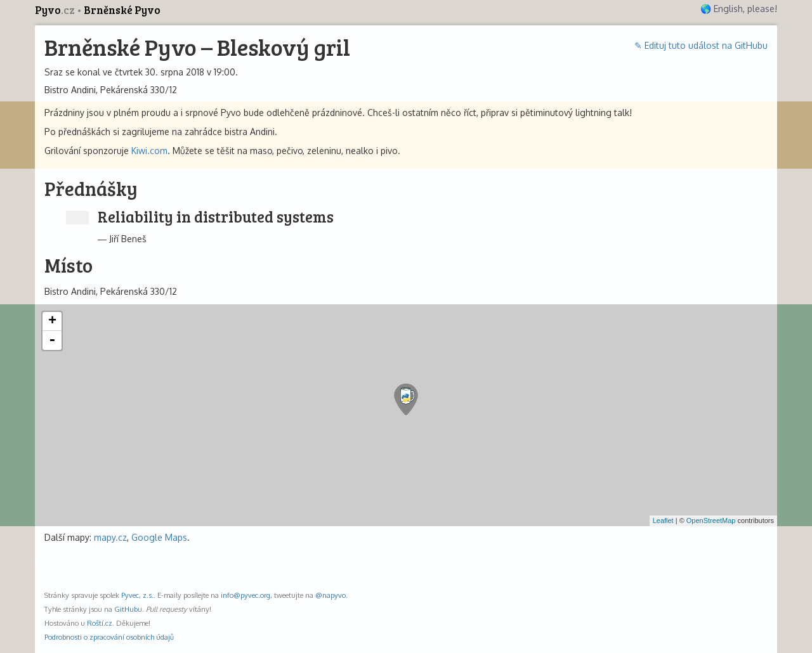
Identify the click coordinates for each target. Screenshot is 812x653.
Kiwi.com (149, 151)
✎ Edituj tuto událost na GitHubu (701, 45)
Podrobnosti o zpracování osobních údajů (109, 637)
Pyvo (56, 10)
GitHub (126, 609)
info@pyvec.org (246, 595)
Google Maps (159, 537)
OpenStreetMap (711, 520)
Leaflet (663, 520)
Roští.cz (100, 623)
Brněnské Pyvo (122, 10)
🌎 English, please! (739, 9)
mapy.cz (110, 537)
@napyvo (331, 595)
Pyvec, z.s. (137, 595)
